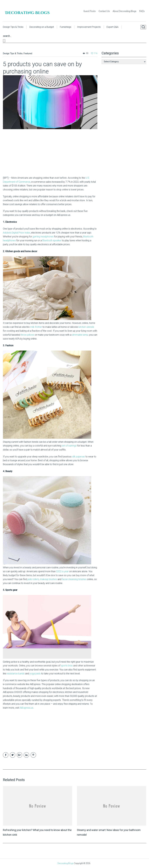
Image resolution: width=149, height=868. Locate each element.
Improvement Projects (89, 27)
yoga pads (35, 674)
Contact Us (104, 11)
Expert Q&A (113, 27)
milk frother (36, 327)
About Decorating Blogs (125, 11)
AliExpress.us (26, 708)
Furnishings (66, 27)
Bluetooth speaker (52, 240)
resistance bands (16, 674)
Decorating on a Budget (42, 27)
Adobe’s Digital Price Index (17, 233)
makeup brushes (48, 579)
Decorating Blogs (66, 863)
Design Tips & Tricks (13, 27)
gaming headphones (43, 237)
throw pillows (28, 335)
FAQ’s (142, 11)
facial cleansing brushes (74, 579)
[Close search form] (4, 41)
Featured (28, 53)
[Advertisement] (21, 155)
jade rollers (33, 579)
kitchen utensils (86, 327)
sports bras (67, 666)
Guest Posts (90, 11)
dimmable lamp (80, 335)
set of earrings (69, 446)
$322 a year (62, 571)
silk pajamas (78, 457)
